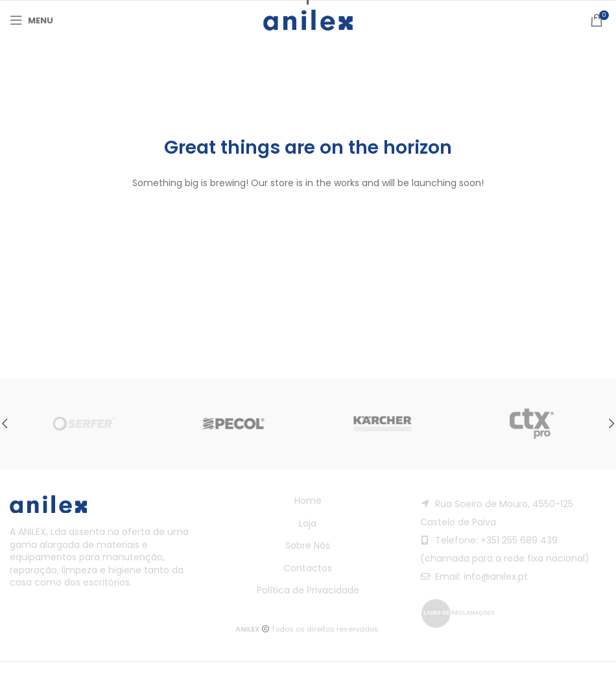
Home (308, 501)
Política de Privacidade (308, 590)
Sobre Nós (308, 545)
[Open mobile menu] (31, 20)
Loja (308, 523)
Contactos (308, 568)
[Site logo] (308, 19)
